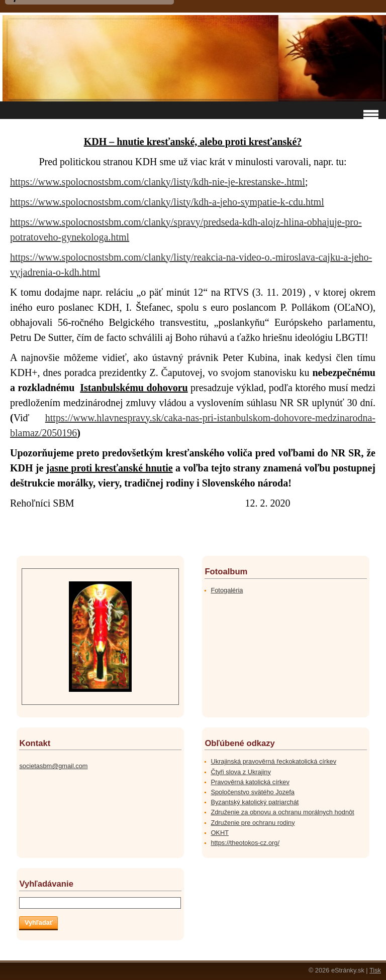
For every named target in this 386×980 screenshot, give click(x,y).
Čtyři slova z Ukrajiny (240, 772)
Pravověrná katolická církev (250, 782)
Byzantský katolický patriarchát (255, 802)
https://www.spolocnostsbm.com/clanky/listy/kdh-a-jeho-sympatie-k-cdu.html (167, 202)
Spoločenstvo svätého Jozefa (252, 792)
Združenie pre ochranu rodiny (253, 823)
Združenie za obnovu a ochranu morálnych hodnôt (282, 812)
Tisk (375, 970)
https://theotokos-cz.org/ (245, 843)
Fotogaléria (227, 590)
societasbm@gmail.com (53, 766)
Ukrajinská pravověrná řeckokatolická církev (273, 761)
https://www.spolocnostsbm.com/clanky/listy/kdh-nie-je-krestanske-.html (158, 182)
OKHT (220, 833)
